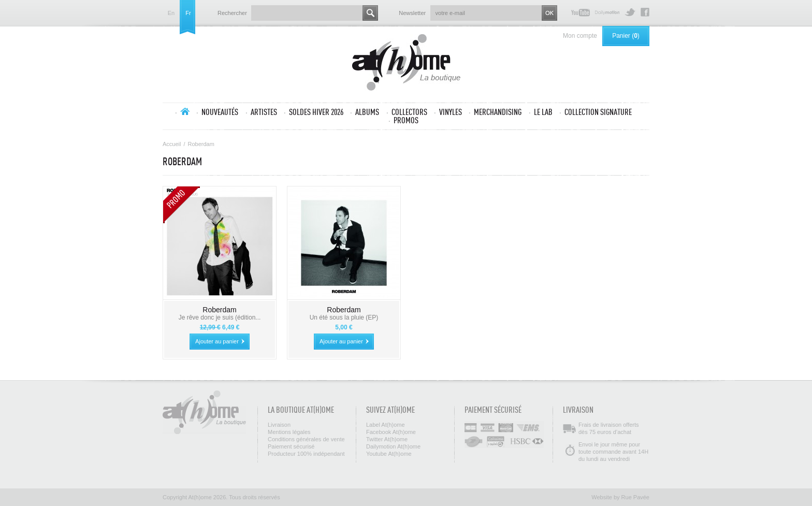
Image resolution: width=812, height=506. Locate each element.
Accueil (185, 111)
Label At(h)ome (386, 425)
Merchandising (498, 112)
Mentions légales (289, 432)
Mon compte (580, 36)
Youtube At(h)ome (581, 12)
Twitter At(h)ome (630, 12)
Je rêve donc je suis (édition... (220, 317)
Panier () (626, 36)
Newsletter (412, 13)
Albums (367, 112)
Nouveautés (220, 112)
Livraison (279, 425)
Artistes (264, 112)
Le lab (543, 112)
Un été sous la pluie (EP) (344, 317)
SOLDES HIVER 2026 (316, 112)
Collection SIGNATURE (598, 112)
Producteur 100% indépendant (306, 454)
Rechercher (232, 13)
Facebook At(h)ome (645, 12)
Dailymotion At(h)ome (607, 12)
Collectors (409, 112)
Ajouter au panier (217, 341)
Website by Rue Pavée (620, 497)
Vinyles (451, 112)
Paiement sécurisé (291, 446)
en (171, 13)
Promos (406, 120)
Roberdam (219, 310)
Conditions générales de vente (306, 439)
